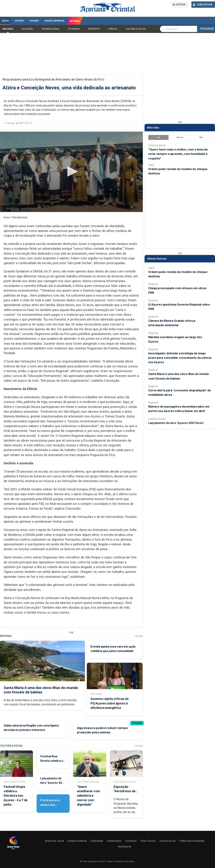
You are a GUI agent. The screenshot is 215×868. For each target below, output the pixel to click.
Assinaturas (125, 847)
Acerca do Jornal (54, 841)
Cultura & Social (136, 29)
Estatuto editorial (77, 841)
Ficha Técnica (148, 841)
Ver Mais (139, 636)
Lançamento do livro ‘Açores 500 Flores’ (52, 783)
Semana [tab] (180, 137)
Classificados (114, 841)
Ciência (113, 29)
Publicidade (97, 841)
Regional (8, 29)
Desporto (94, 29)
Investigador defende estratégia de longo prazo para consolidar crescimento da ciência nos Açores (180, 358)
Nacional (28, 29)
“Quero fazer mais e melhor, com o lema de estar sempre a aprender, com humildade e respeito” (178, 154)
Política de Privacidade (192, 841)
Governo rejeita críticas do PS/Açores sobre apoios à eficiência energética (110, 703)
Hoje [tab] (158, 137)
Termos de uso (167, 841)
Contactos (131, 841)
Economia (74, 29)
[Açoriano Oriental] (13, 850)
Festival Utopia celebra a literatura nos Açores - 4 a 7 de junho (16, 796)
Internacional (51, 29)
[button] (71, 171)
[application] (71, 172)
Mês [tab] (201, 137)
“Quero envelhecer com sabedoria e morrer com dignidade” (88, 796)
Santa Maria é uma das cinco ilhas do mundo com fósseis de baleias (41, 690)
